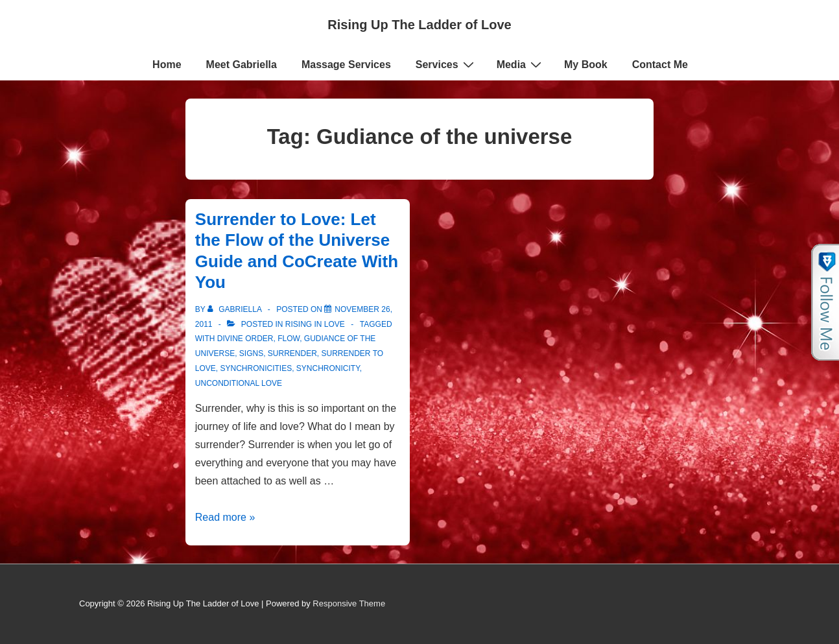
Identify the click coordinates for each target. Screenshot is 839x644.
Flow (289, 339)
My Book (586, 65)
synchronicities (256, 368)
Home (167, 65)
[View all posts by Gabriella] (236, 309)
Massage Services (346, 65)
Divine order (245, 339)
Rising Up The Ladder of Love (419, 25)
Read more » (225, 517)
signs (251, 353)
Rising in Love (315, 324)
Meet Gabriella (242, 65)
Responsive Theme (349, 603)
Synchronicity (328, 368)
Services (446, 64)
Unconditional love (239, 383)
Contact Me (660, 65)
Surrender (292, 353)
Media (521, 64)
